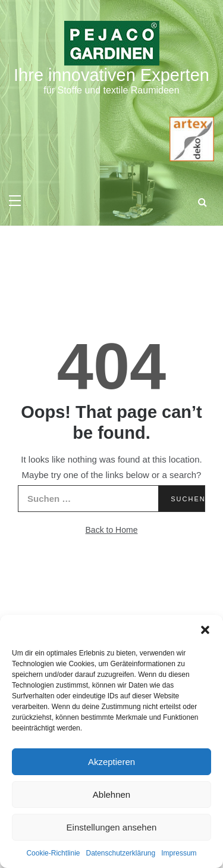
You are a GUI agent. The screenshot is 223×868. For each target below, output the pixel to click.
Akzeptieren (111, 762)
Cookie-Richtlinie (53, 853)
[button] (205, 630)
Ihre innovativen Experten (111, 75)
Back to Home (112, 530)
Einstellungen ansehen (112, 827)
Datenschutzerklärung (120, 853)
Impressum (179, 853)
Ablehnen (111, 794)
